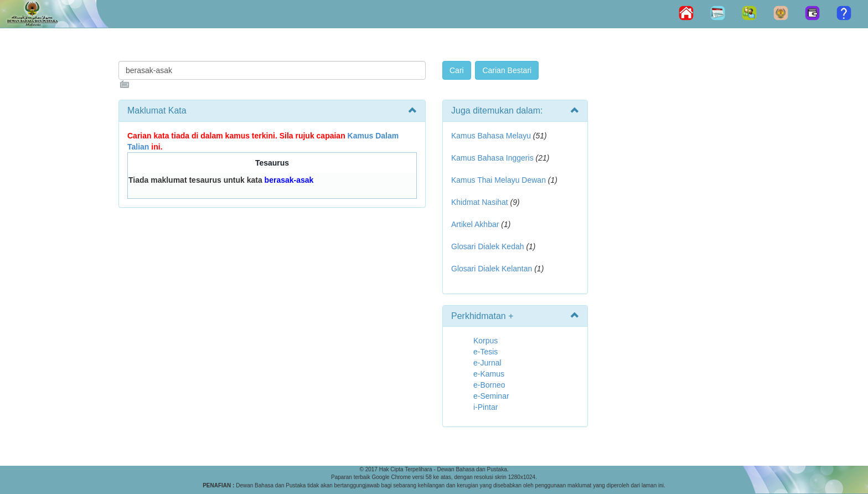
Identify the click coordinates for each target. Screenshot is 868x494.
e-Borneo (489, 385)
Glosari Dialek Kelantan (492, 269)
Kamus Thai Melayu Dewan (498, 180)
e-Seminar (491, 396)
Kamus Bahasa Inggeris (492, 158)
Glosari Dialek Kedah (488, 246)
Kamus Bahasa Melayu (492, 136)
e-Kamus (489, 374)
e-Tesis (485, 352)
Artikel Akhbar (475, 224)
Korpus (485, 341)
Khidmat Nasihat (480, 202)
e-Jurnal (487, 363)
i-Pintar (485, 407)
